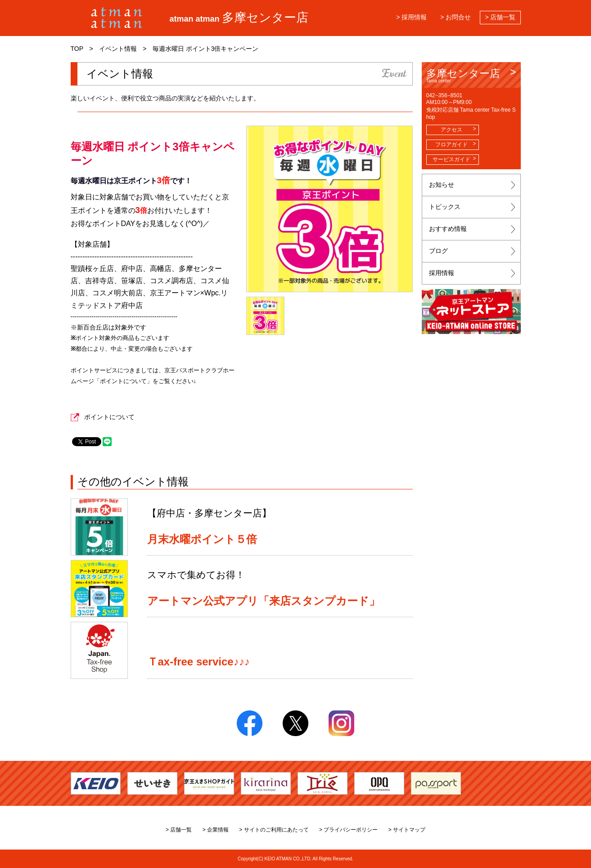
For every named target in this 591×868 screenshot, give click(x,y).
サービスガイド (451, 159)
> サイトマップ (407, 830)
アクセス (451, 130)
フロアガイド (451, 145)
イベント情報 (118, 49)
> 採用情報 (411, 17)
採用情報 (442, 273)
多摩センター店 (471, 75)
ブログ (438, 251)
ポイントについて (109, 417)
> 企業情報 (216, 830)
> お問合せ (456, 17)
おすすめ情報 (448, 229)
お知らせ (442, 185)
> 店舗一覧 (500, 17)
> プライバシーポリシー (348, 830)
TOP (77, 49)
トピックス (445, 207)
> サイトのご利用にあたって (274, 830)
